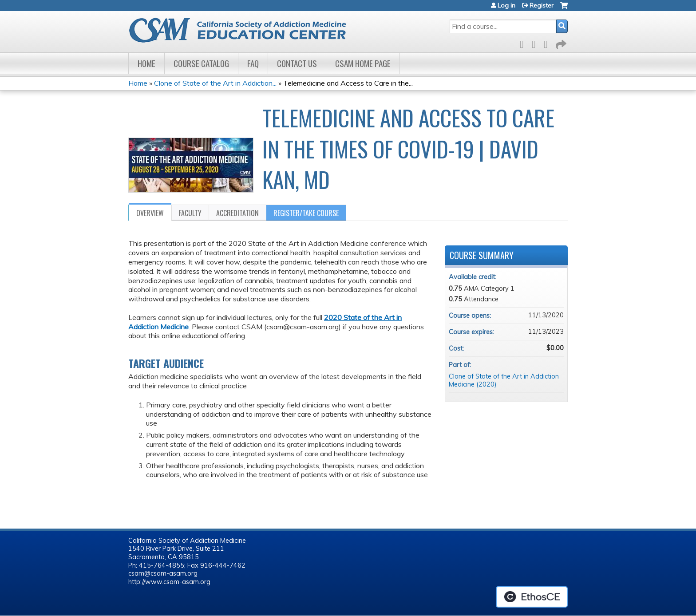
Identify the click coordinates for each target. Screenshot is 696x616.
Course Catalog (201, 63)
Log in (506, 5)
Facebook (524, 43)
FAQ (253, 63)
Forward (560, 43)
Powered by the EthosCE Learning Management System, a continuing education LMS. (532, 597)
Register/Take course (306, 213)
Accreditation (237, 213)
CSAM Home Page (363, 63)
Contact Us (297, 63)
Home (146, 63)
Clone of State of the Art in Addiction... (215, 83)
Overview (150, 213)
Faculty (190, 213)
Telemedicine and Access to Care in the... (348, 83)
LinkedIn (548, 43)
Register (542, 5)
